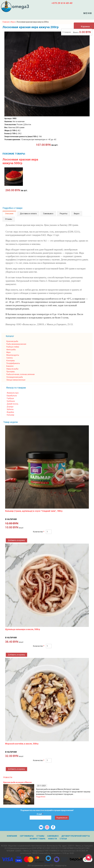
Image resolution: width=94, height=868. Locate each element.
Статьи (63, 839)
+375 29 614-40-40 (62, 3)
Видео (77, 214)
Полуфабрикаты (13, 363)
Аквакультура (13, 393)
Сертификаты (27, 836)
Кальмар (10, 415)
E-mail (40, 814)
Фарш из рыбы (12, 369)
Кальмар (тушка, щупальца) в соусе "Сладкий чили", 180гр (34, 511)
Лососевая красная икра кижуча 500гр (20, 161)
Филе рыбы (11, 350)
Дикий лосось (13, 404)
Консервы (11, 361)
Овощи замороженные (16, 380)
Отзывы (9, 219)
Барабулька (12, 396)
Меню (88, 13)
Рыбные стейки (13, 347)
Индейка (10, 412)
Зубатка (10, 409)
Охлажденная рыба (15, 377)
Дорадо (10, 407)
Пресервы (11, 372)
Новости (8, 777)
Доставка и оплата (28, 214)
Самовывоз (48, 214)
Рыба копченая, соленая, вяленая (20, 374)
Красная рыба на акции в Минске (17, 782)
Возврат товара (38, 839)
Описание (9, 214)
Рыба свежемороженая (16, 344)
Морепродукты (13, 355)
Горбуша (10, 398)
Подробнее (41, 797)
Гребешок (11, 401)
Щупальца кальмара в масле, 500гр (23, 629)
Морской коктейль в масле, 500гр (22, 744)
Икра (8, 352)
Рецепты (64, 214)
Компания (12, 836)
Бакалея (10, 366)
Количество (39, 532)
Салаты (10, 358)
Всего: (76, 32)
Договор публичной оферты (76, 836)
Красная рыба (12, 341)
